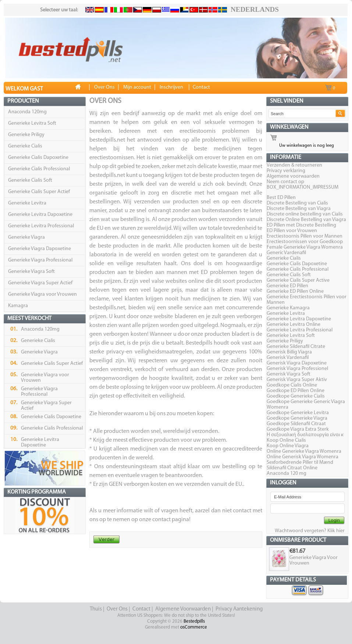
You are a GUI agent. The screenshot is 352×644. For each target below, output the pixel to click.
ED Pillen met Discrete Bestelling (301, 225)
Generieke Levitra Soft (32, 123)
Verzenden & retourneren (294, 165)
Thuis (96, 609)
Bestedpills (194, 621)
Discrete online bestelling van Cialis (305, 214)
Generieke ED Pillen (287, 286)
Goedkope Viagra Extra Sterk (298, 429)
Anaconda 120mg (27, 112)
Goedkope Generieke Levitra (298, 413)
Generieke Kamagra (288, 308)
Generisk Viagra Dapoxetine (297, 363)
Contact (141, 609)
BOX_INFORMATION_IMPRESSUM (303, 187)
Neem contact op (285, 182)
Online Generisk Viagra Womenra (303, 457)
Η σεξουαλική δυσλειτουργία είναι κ (305, 435)
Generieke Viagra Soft (31, 272)
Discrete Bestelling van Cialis (297, 203)
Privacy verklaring (286, 171)
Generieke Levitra (27, 203)
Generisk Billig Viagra (289, 352)
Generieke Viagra (26, 237)
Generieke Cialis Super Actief (39, 192)
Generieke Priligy (26, 135)
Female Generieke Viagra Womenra (305, 247)
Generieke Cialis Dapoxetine (38, 158)
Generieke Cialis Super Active (298, 280)
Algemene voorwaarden (293, 176)
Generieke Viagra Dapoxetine (40, 249)
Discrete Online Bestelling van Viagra (306, 220)
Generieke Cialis (25, 146)
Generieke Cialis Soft (30, 180)
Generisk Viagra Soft (289, 374)
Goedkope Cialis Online (292, 385)
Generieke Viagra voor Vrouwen (42, 294)
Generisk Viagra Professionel (297, 369)
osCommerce (194, 627)
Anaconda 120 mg (287, 474)
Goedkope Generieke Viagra (297, 418)
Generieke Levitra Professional (41, 226)
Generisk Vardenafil (288, 358)
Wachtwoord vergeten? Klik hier (310, 531)
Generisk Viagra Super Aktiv (297, 380)
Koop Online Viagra (288, 446)
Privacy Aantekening (239, 609)
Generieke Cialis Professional (39, 169)
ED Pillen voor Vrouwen (292, 231)
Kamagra (18, 306)
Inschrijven (171, 87)
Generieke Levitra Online (294, 325)
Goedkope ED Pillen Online (296, 391)
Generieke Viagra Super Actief (40, 283)
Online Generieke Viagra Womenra (304, 451)
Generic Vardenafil (286, 253)
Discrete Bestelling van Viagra (299, 209)
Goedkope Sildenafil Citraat (296, 424)
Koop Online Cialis (286, 440)
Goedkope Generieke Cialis (296, 396)
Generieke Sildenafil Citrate (296, 347)
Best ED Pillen (281, 198)
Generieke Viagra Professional (40, 260)
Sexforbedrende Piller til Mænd (300, 462)
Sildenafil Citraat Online (292, 468)
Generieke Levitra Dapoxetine (40, 215)
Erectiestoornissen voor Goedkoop (305, 242)
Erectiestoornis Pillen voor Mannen (305, 236)
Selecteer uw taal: (59, 10)
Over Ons (117, 609)
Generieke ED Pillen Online (295, 291)
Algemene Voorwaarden (183, 609)
